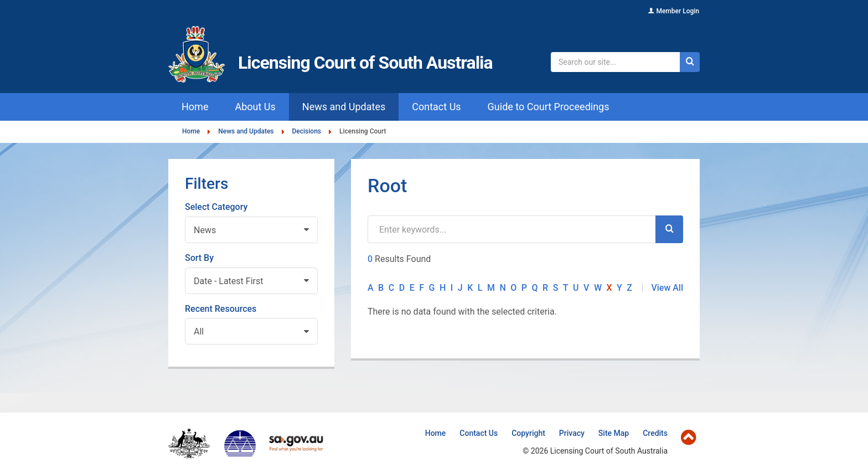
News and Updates (246, 132)
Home (191, 132)
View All (667, 288)
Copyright (528, 433)
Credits (655, 433)
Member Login (678, 11)
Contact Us (479, 433)
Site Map (614, 433)
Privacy (572, 433)
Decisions (307, 132)
